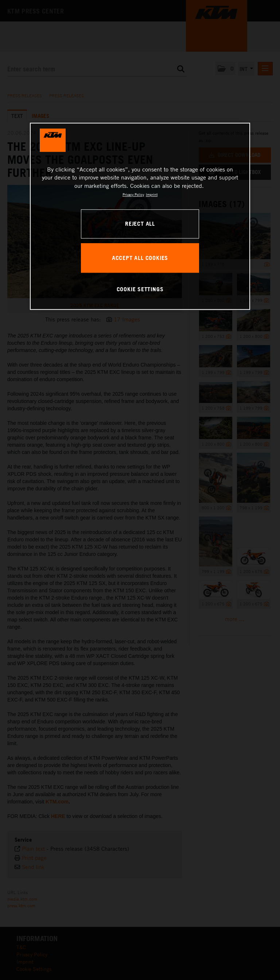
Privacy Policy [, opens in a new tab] (133, 194)
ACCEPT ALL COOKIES (140, 258)
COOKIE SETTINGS (140, 289)
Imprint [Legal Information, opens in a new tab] (152, 194)
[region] (140, 216)
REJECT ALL (140, 224)
